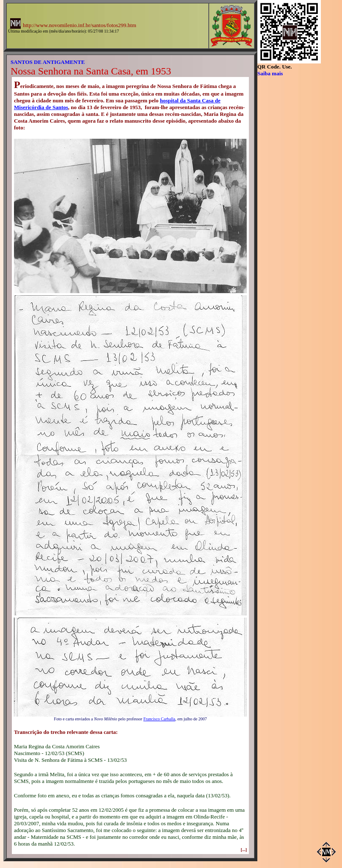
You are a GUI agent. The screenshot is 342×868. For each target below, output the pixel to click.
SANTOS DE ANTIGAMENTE (48, 62)
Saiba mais (270, 73)
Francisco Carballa (159, 719)
